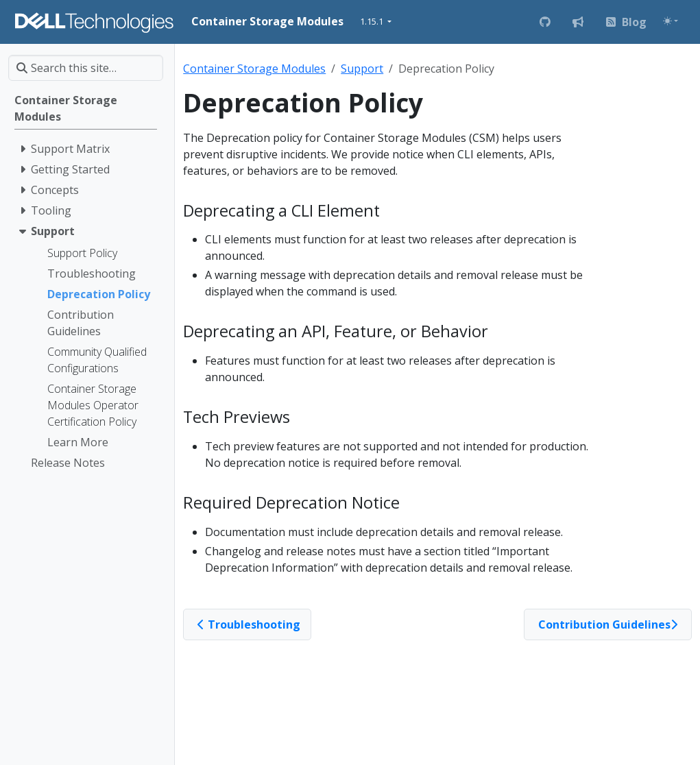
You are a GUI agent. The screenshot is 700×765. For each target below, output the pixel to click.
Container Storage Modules (254, 69)
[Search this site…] (86, 68)
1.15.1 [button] (373, 21)
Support (362, 69)
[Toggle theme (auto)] (671, 21)
